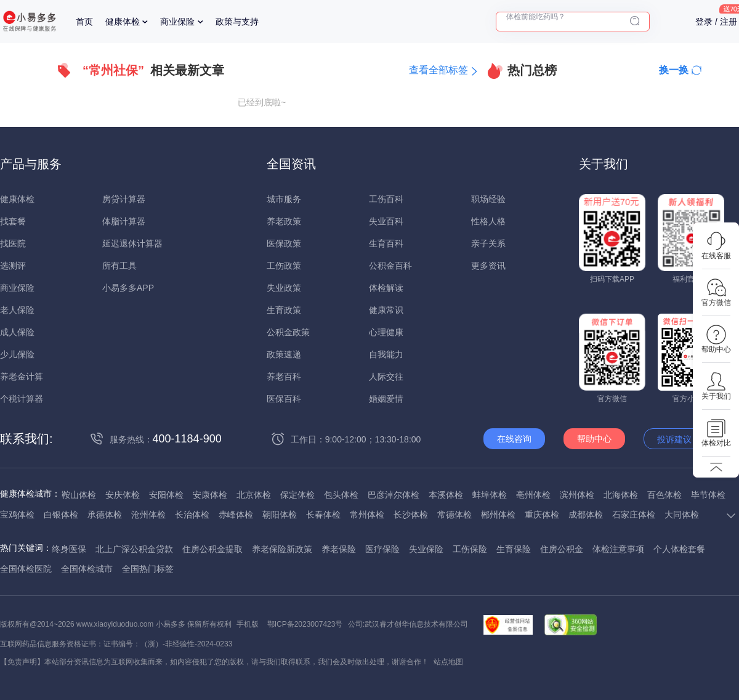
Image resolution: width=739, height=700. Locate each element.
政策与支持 (237, 22)
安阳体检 (166, 495)
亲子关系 (488, 243)
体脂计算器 (124, 221)
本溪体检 (446, 495)
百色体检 (664, 495)
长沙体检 (411, 515)
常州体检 (367, 515)
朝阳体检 (280, 515)
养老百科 (284, 376)
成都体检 (586, 515)
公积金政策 (288, 332)
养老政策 (284, 221)
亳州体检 (533, 495)
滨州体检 (577, 495)
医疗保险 (382, 549)
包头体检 (341, 495)
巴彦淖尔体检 (394, 495)
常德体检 (454, 515)
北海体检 (621, 495)
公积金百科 (390, 266)
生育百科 (386, 243)
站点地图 (448, 662)
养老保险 (339, 549)
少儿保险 (17, 354)
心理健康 (386, 332)
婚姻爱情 (386, 399)
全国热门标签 (148, 569)
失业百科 (386, 221)
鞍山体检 (79, 495)
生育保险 (514, 549)
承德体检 (105, 515)
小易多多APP (128, 288)
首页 (84, 22)
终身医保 (69, 549)
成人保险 (17, 332)
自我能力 (386, 354)
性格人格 (488, 221)
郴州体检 (498, 515)
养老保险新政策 (282, 549)
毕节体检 (708, 495)
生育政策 (284, 310)
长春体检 (323, 515)
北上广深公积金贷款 (134, 549)
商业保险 (177, 22)
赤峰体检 (236, 515)
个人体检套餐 (679, 549)
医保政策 (284, 243)
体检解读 (386, 288)
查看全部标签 (438, 70)
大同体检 (682, 515)
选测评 (13, 266)
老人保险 (17, 310)
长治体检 (192, 515)
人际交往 (386, 376)
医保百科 (284, 399)
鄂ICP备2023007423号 (305, 624)
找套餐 (13, 221)
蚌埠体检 (490, 495)
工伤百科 (386, 199)
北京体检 (254, 495)
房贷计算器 (124, 199)
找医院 (13, 243)
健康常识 (386, 310)
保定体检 (297, 495)
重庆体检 (542, 515)
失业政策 (284, 288)
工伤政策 (284, 266)
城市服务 (284, 199)
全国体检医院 (26, 569)
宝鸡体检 (17, 515)
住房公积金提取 (212, 549)
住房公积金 (562, 549)
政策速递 (284, 354)
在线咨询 (514, 439)
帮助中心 (594, 439)
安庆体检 (123, 495)
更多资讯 (488, 266)
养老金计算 (22, 376)
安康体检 (210, 495)
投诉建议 (674, 439)
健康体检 (123, 22)
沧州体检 (148, 515)
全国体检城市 (87, 569)
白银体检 (61, 515)
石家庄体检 (634, 515)
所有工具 (119, 266)
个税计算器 (22, 399)
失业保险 (426, 549)
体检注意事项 (618, 549)
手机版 (248, 624)
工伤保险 (470, 549)
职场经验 (488, 199)
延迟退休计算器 (132, 243)
